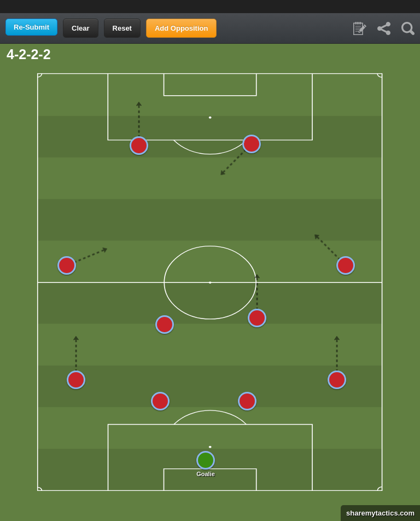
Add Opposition (181, 28)
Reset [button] (122, 28)
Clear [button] (81, 28)
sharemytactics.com (378, 513)
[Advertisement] (210, 6)
